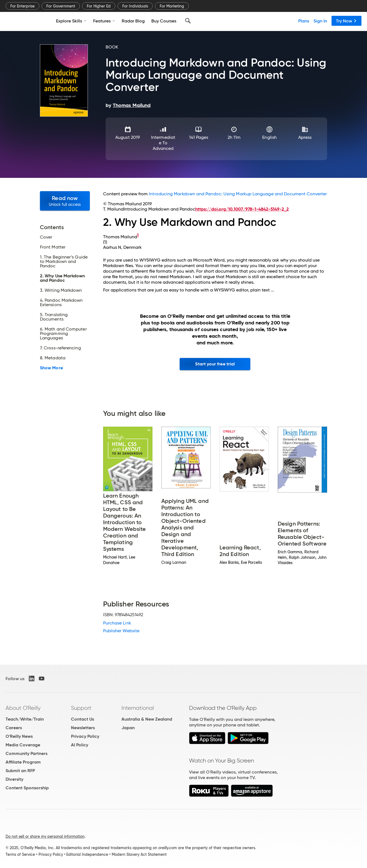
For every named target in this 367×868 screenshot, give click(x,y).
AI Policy (80, 745)
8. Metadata (53, 358)
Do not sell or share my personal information (45, 836)
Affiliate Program (23, 762)
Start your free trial (215, 364)
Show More (51, 368)
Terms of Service (20, 854)
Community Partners (26, 753)
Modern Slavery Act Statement (139, 854)
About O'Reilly (23, 708)
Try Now (346, 21)
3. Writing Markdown (61, 290)
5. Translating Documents (54, 317)
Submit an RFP (20, 771)
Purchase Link (117, 623)
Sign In (320, 21)
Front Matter (53, 247)
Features (104, 21)
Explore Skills (71, 21)
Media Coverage (23, 745)
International (138, 708)
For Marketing (172, 6)
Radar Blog (133, 21)
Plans (304, 21)
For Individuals (135, 6)
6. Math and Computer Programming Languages (63, 334)
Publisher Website (121, 631)
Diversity (14, 779)
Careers (14, 728)
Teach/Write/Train (25, 719)
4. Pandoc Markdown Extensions (61, 303)
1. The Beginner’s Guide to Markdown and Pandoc (64, 262)
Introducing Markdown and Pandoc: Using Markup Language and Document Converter (238, 194)
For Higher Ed (99, 6)
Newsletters (83, 728)
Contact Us (82, 719)
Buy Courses (164, 21)
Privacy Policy (85, 736)
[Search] (188, 21)
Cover (46, 237)
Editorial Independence (87, 854)
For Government (61, 6)
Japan (128, 728)
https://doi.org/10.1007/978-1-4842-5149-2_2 (242, 209)
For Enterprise (22, 6)
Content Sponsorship (27, 788)
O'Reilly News (19, 736)
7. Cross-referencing (60, 348)
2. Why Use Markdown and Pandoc (63, 278)
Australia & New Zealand (147, 719)
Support (81, 708)
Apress (305, 137)
